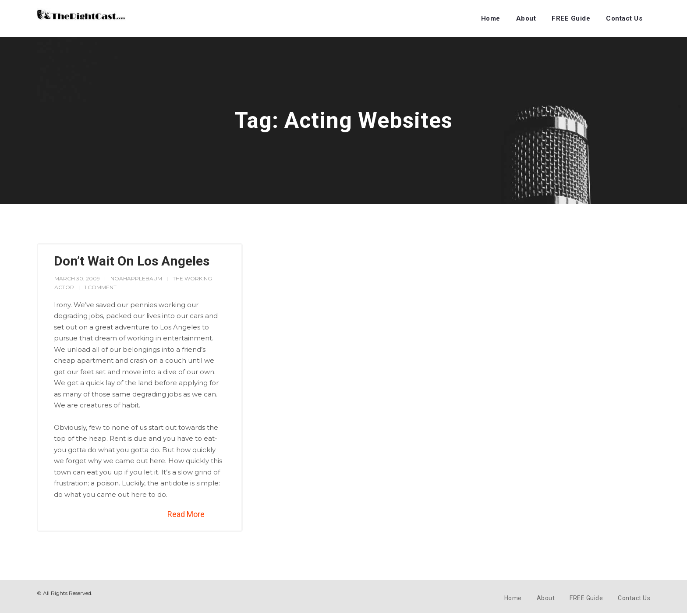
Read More (186, 514)
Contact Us (624, 18)
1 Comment (101, 287)
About (526, 18)
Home (491, 18)
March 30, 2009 (77, 278)
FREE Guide (571, 18)
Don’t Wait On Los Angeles (132, 261)
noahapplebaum (136, 278)
